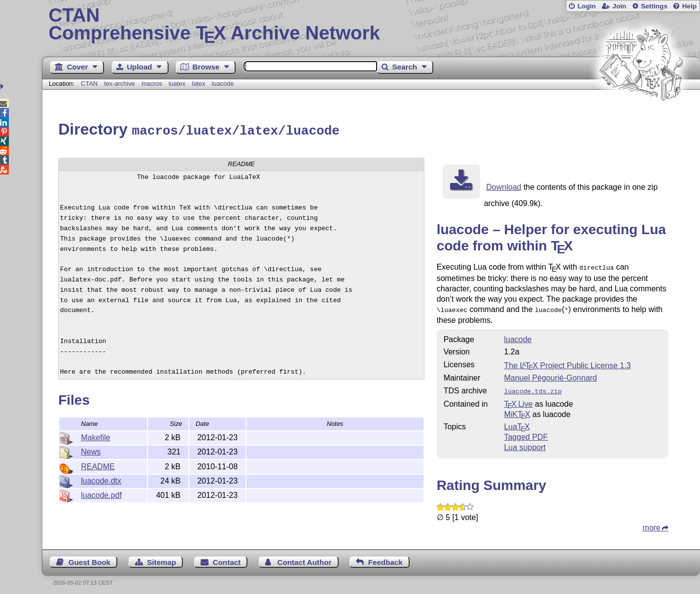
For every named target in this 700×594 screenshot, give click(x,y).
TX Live (518, 400)
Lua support (525, 443)
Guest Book (89, 558)
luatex (177, 84)
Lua (517, 422)
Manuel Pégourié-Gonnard (550, 374)
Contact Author (304, 558)
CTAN (89, 84)
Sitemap (161, 558)
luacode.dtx (101, 479)
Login (586, 6)
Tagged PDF (526, 433)
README (98, 465)
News (91, 450)
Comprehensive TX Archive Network (371, 25)
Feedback (385, 558)
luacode (223, 84)
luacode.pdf (101, 494)
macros (152, 84)
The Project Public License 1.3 (567, 362)
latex (198, 84)
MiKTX (517, 410)
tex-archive (120, 84)
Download (504, 186)
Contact (227, 558)
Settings (654, 6)
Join (619, 6)
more (652, 523)
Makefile (96, 436)
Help (690, 6)
